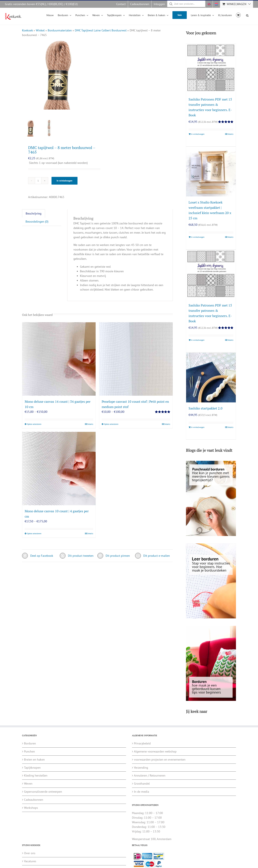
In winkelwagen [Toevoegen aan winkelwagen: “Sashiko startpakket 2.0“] (198, 427)
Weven (28, 784)
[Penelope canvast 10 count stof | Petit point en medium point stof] (136, 363)
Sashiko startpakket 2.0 (206, 408)
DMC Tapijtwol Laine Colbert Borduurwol (101, 30)
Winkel (40, 30)
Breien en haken (34, 759)
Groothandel (142, 784)
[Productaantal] (38, 185)
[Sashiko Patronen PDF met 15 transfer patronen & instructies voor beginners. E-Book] (211, 68)
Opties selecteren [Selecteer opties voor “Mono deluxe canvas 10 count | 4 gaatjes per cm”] (34, 538)
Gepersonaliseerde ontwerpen (43, 792)
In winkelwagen (64, 185)
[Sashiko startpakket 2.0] (211, 378)
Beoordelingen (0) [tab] (37, 226)
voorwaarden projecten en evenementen (160, 759)
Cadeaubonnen (34, 800)
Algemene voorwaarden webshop (155, 751)
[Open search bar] (247, 15)
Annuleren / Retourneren (150, 775)
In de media (142, 792)
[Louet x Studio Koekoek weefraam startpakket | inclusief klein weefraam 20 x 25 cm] (211, 172)
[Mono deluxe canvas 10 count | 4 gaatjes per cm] (59, 473)
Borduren (30, 743)
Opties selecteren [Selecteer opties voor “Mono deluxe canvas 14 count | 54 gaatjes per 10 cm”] (34, 428)
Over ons (30, 853)
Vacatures (30, 861)
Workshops (31, 808)
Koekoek (27, 30)
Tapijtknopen (32, 768)
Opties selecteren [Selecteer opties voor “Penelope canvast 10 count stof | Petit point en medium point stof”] (111, 428)
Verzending (141, 768)
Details (90, 428)
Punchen (29, 751)
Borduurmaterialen (60, 30)
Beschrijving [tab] (34, 218)
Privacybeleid (142, 743)
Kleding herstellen (36, 775)
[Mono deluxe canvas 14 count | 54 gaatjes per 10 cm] (59, 363)
